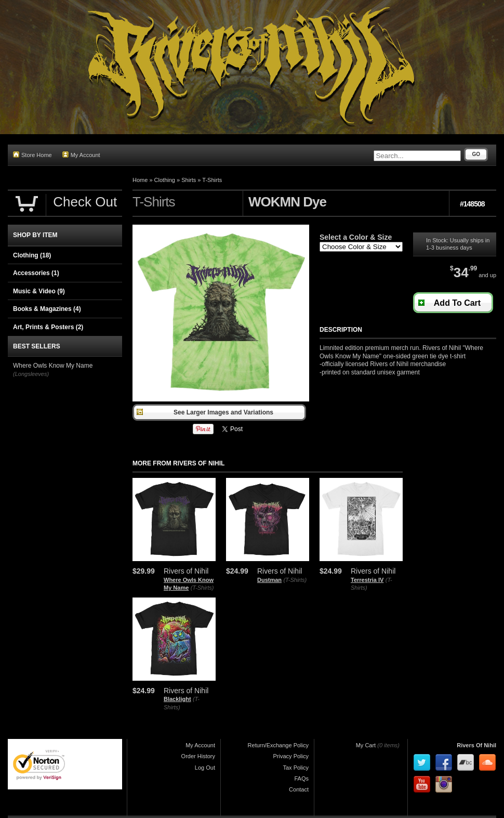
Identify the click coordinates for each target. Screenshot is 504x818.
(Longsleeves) (31, 374)
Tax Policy (296, 768)
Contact (299, 789)
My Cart (366, 745)
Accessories (36, 273)
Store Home (32, 155)
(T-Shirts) (202, 588)
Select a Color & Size (356, 237)
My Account (81, 155)
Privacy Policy (291, 756)
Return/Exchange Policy (278, 745)
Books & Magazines (47, 309)
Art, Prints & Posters (48, 327)
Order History (198, 756)
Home (140, 180)
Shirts (189, 180)
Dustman (269, 580)
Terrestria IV (367, 580)
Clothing (165, 180)
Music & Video (39, 291)
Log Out (205, 768)
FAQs (301, 778)
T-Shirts (212, 180)
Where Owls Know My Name (53, 366)
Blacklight (177, 699)
